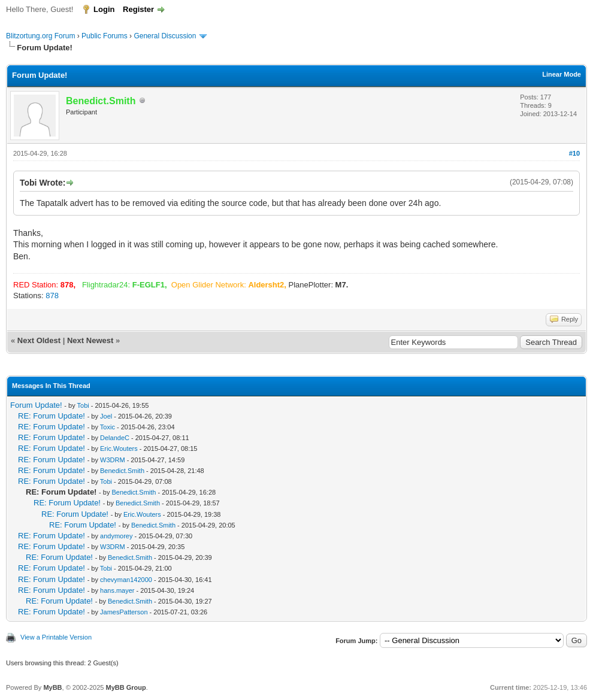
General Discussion (165, 36)
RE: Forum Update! (52, 416)
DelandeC (115, 438)
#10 (574, 153)
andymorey (116, 536)
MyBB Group (125, 687)
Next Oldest (39, 340)
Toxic (108, 427)
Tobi (83, 405)
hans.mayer (117, 590)
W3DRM (113, 460)
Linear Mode (562, 74)
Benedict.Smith (122, 471)
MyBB (52, 687)
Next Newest (90, 340)
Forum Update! (36, 405)
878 (52, 296)
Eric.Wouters (119, 449)
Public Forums (105, 36)
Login (104, 9)
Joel (106, 416)
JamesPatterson (124, 612)
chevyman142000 (126, 580)
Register (138, 9)
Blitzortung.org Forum (40, 36)
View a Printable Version (56, 637)
